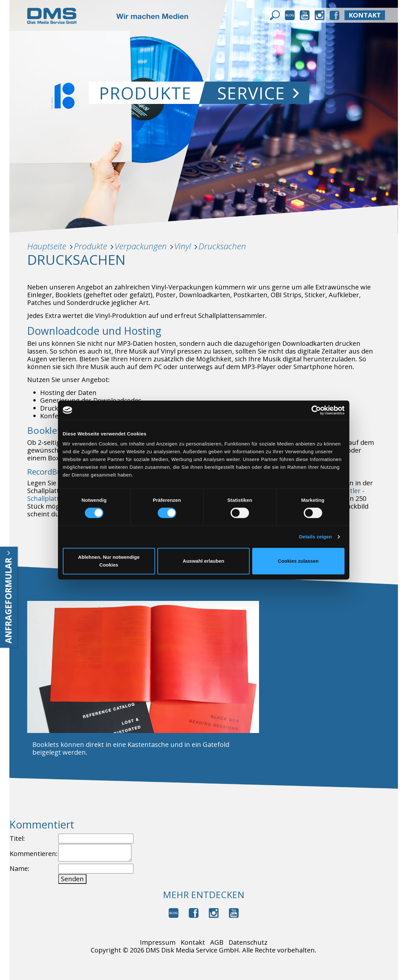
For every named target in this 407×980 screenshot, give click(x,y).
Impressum (158, 942)
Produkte (145, 93)
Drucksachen (222, 246)
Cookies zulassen (298, 561)
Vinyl (183, 246)
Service (258, 93)
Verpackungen (141, 246)
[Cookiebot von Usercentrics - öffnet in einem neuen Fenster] (316, 410)
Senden (72, 879)
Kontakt (193, 942)
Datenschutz (248, 942)
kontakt (365, 15)
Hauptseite (47, 246)
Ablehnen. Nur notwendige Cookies (109, 561)
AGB (217, 942)
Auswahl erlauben (203, 561)
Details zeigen (316, 537)
